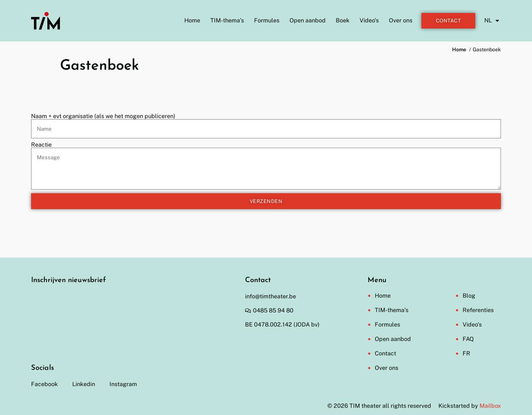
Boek (343, 20)
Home (192, 20)
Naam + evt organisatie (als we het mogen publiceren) (103, 116)
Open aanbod (308, 20)
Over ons (401, 20)
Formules (267, 20)
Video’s (369, 20)
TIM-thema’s (227, 20)
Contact (385, 353)
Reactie (41, 145)
